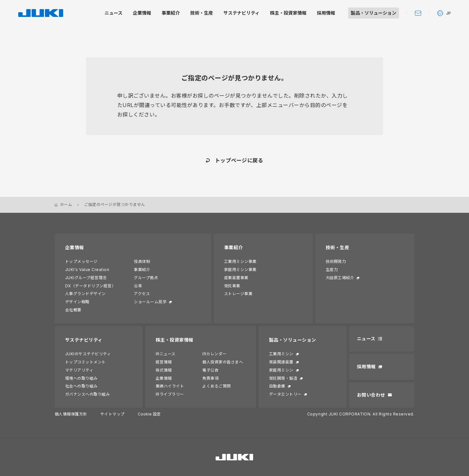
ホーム (66, 204)
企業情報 (75, 247)
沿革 (138, 286)
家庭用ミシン (281, 370)
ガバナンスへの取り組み (87, 394)
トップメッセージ (81, 261)
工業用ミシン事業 (240, 261)
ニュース (366, 339)
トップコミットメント (85, 362)
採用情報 (366, 367)
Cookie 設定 (149, 414)
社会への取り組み (81, 386)
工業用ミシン (281, 354)
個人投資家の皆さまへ (223, 362)
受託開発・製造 (283, 378)
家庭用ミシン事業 (240, 270)
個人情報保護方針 (71, 414)
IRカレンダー (214, 354)
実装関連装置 (281, 362)
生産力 (332, 270)
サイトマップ (113, 414)
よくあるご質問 (216, 386)
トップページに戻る (239, 160)
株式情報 (164, 370)
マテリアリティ (79, 370)
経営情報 (164, 362)
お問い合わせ (371, 395)
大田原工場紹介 (340, 278)
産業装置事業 (236, 278)
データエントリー (285, 394)
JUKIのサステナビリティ (88, 354)
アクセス (142, 294)
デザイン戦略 (77, 302)
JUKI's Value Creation (87, 270)
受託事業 (232, 286)
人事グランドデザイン (85, 294)
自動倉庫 (277, 386)
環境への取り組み (81, 378)
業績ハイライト (170, 386)
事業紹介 (142, 270)
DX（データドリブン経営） (90, 286)
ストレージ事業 (238, 294)
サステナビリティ (84, 340)
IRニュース (166, 354)
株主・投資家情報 (175, 340)
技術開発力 (336, 261)
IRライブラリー (170, 394)
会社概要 (73, 310)
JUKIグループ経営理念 (86, 278)
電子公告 (210, 370)
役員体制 (142, 261)
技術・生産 (337, 247)
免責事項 (210, 378)
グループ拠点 (146, 278)
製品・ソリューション (293, 340)
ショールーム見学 (150, 302)
